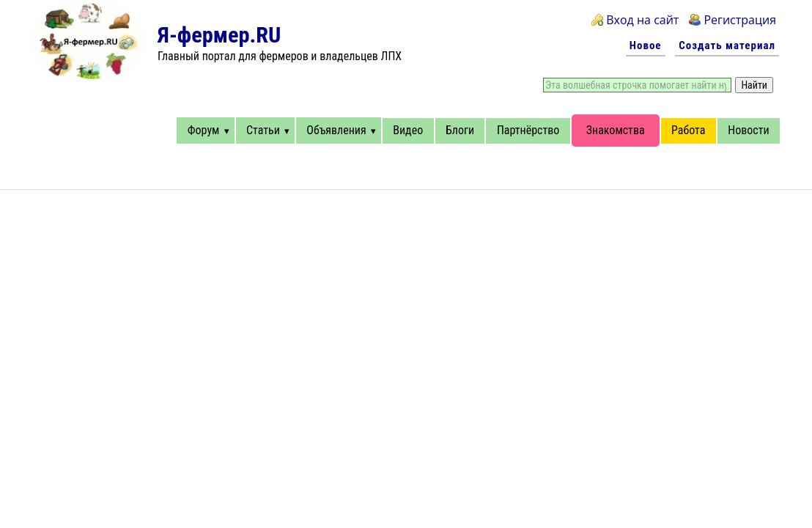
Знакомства (616, 130)
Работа (688, 130)
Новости (748, 130)
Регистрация (740, 20)
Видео (408, 130)
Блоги (460, 130)
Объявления (336, 130)
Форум (204, 130)
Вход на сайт (642, 20)
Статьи (263, 130)
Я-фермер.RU (219, 35)
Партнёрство (528, 130)
